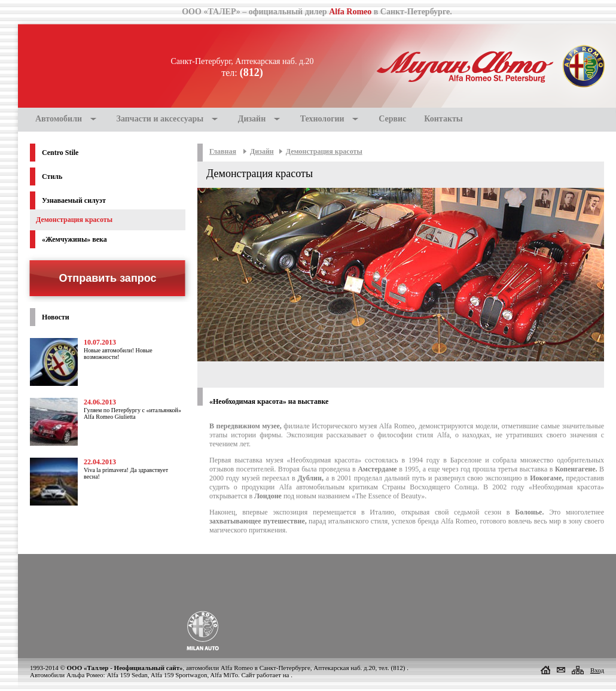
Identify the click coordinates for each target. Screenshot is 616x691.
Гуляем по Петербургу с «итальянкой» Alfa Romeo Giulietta (132, 413)
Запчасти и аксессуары (160, 119)
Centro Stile (60, 153)
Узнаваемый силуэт (74, 200)
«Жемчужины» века (74, 239)
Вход (597, 670)
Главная (223, 151)
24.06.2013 (100, 402)
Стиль (52, 176)
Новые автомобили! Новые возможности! (118, 354)
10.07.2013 (100, 342)
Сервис (392, 119)
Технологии (322, 119)
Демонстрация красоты (324, 151)
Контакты (443, 119)
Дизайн (252, 119)
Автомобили (59, 119)
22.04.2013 (100, 462)
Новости (56, 317)
